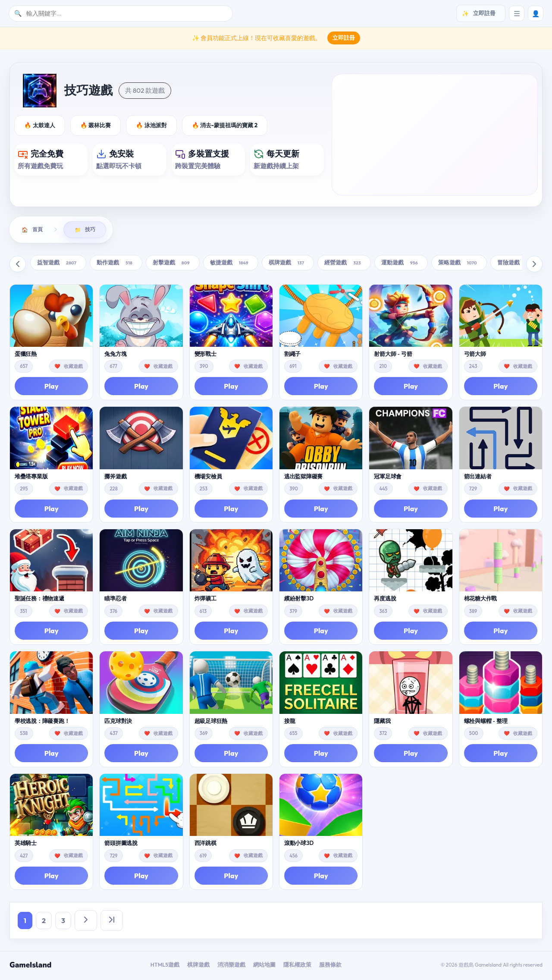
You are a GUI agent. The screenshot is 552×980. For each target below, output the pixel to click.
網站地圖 (264, 966)
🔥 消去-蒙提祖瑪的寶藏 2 (225, 125)
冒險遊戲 (517, 264)
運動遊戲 (401, 264)
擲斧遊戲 (115, 478)
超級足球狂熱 (211, 722)
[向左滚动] (18, 265)
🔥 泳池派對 (151, 125)
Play (52, 388)
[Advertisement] (435, 135)
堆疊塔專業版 (31, 478)
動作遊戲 (116, 264)
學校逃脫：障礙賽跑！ (42, 722)
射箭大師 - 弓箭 (393, 355)
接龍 (290, 722)
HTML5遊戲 (165, 966)
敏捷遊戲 (231, 264)
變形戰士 (205, 355)
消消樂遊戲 (231, 966)
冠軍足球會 (388, 478)
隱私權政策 (297, 966)
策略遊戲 (459, 264)
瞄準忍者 (115, 600)
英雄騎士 (26, 845)
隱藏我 (382, 722)
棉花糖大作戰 (480, 600)
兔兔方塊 (115, 355)
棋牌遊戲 (288, 264)
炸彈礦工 (205, 600)
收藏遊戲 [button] (73, 367)
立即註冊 (344, 38)
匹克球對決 (118, 722)
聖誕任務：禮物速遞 (39, 600)
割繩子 (292, 355)
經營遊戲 (344, 264)
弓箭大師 (475, 355)
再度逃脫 (385, 600)
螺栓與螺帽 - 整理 (486, 722)
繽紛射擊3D (299, 600)
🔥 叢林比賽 (96, 125)
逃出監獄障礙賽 (303, 478)
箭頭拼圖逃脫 (121, 845)
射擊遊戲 (173, 264)
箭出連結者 (478, 478)
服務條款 (330, 966)
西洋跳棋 (205, 845)
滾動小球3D (299, 845)
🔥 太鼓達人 (40, 125)
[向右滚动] (534, 265)
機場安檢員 (208, 478)
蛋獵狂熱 (26, 355)
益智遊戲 (58, 264)
